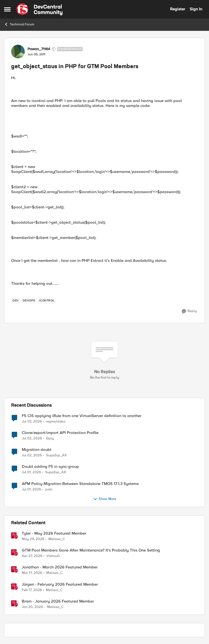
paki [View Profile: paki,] (49, 489)
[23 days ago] (32, 422)
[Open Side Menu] (7, 9)
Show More (105, 499)
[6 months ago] (32, 607)
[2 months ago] (32, 556)
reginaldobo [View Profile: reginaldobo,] (56, 422)
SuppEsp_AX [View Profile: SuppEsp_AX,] (56, 455)
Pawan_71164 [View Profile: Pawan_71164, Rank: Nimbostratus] (39, 49)
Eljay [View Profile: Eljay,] (50, 438)
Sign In (196, 9)
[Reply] (189, 311)
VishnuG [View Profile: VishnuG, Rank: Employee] (53, 556)
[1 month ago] (33, 539)
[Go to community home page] (39, 9)
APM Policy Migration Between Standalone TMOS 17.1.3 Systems (80, 484)
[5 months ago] (32, 590)
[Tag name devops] (29, 301)
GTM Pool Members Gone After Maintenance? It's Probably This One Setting (91, 550)
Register (178, 9)
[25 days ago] (31, 472)
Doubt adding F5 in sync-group (50, 467)
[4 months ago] (32, 573)
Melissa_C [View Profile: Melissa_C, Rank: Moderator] (57, 539)
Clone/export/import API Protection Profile (60, 433)
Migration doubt (37, 450)
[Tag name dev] (16, 301)
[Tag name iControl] (47, 301)
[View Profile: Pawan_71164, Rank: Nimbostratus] (18, 52)
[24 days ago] (32, 439)
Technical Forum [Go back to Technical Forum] (19, 24)
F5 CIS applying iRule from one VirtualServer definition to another (82, 416)
